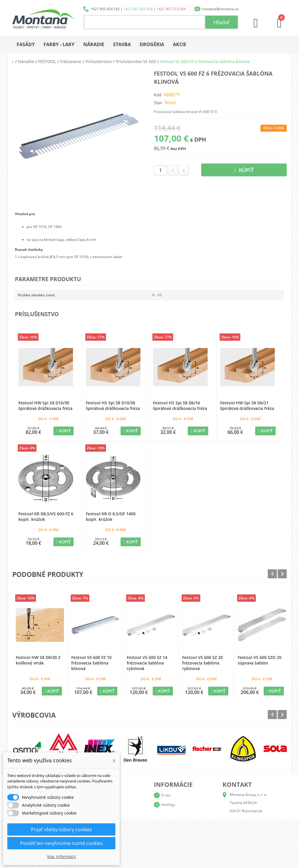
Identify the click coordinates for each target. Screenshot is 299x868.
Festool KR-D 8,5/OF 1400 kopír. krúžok (111, 516)
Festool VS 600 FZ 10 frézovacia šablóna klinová (91, 663)
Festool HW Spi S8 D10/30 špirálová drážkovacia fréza (45, 406)
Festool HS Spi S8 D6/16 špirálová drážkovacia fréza (180, 406)
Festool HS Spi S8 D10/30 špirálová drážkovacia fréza (113, 406)
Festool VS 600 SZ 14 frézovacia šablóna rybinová (147, 663)
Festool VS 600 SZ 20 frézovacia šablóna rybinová (202, 663)
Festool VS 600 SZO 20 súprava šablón (260, 660)
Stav (158, 103)
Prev (272, 574)
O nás (166, 795)
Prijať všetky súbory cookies (61, 829)
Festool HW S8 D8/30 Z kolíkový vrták (38, 660)
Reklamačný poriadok (179, 833)
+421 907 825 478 (138, 9)
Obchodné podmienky (179, 823)
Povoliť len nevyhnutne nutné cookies (61, 843)
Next (282, 574)
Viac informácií (61, 856)
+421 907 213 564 (171, 9)
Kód (158, 95)
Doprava (168, 814)
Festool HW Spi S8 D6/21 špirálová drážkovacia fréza (247, 406)
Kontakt (167, 842)
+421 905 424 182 (105, 9)
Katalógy (168, 804)
